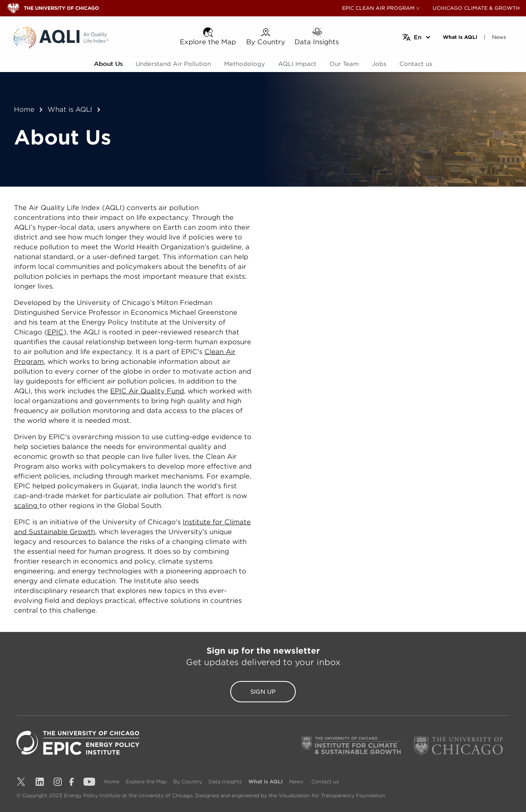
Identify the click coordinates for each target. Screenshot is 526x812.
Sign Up (263, 692)
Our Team (344, 64)
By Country (188, 782)
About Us (108, 64)
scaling (27, 506)
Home (24, 109)
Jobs (379, 64)
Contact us (416, 64)
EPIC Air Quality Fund (147, 391)
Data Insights (225, 782)
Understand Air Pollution (173, 64)
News (296, 782)
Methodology (245, 64)
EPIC (55, 332)
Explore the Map (146, 782)
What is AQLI (70, 109)
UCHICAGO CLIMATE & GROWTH (476, 8)
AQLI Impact (297, 64)
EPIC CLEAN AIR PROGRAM (378, 8)
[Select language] (417, 37)
